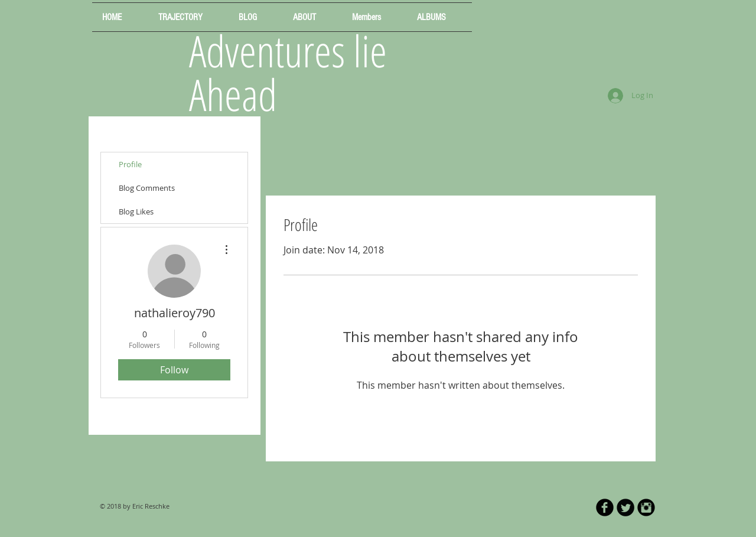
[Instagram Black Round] (646, 507)
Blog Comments (147, 188)
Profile (130, 164)
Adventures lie (288, 51)
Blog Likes (136, 211)
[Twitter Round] (625, 507)
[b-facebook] (605, 507)
